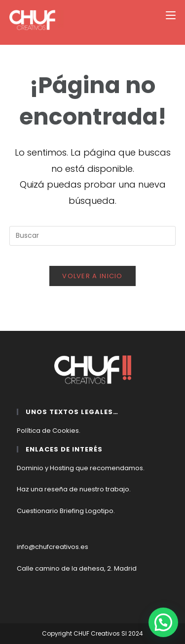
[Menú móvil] (171, 15)
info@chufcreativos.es (53, 547)
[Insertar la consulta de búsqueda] (93, 236)
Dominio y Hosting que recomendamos (80, 468)
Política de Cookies (48, 431)
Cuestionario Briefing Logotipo (65, 511)
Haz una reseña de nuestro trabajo (73, 489)
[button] (163, 622)
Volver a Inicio (92, 276)
